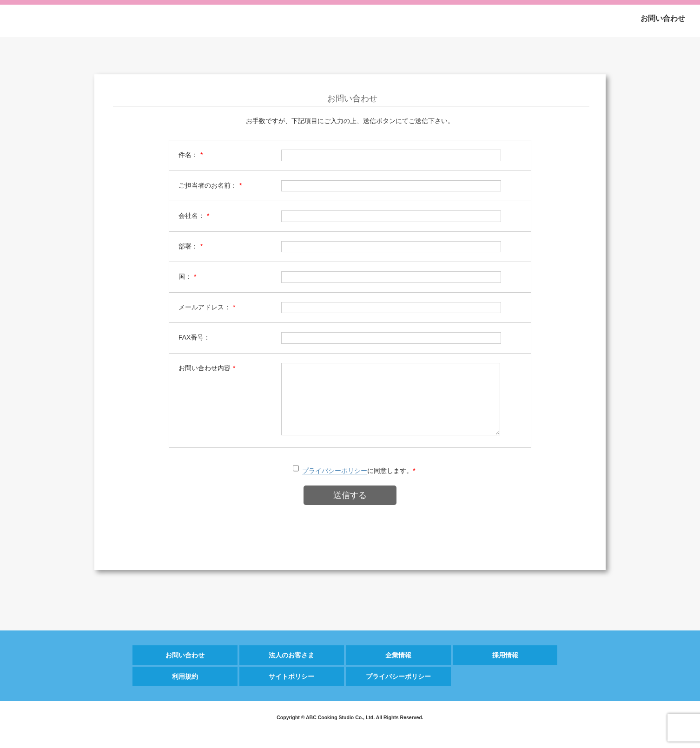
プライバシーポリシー (335, 485)
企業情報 (398, 669)
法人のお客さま (291, 669)
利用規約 (185, 690)
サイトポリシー (291, 690)
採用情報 (505, 669)
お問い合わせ (663, 18)
